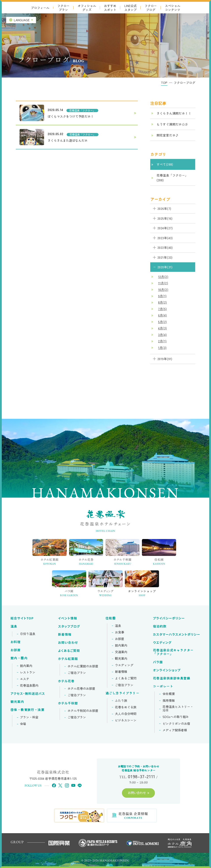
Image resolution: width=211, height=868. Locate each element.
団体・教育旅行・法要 (27, 710)
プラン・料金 (29, 717)
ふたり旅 (121, 701)
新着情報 (65, 635)
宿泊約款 (160, 626)
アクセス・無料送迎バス (28, 694)
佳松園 (111, 618)
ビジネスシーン (126, 720)
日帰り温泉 (28, 634)
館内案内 (26, 666)
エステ (25, 679)
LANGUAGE (22, 20)
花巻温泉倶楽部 (172, 678)
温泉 (14, 626)
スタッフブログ (69, 626)
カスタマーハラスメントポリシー (176, 635)
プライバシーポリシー (169, 618)
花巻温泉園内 (29, 686)
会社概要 (169, 694)
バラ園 (158, 662)
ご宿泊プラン (77, 673)
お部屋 (16, 650)
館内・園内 (19, 658)
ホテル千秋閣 (68, 703)
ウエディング (124, 665)
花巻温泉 (173, 652)
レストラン (28, 672)
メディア (175, 730)
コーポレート (163, 686)
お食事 (120, 632)
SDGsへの (176, 717)
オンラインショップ (167, 670)
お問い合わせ (68, 643)
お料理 (16, 642)
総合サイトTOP (22, 618)
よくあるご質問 (69, 651)
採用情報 (169, 701)
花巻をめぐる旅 (126, 707)
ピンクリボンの (176, 724)
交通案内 (121, 652)
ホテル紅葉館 (68, 659)
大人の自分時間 (126, 714)
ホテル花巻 (66, 681)
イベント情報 (68, 618)
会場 (23, 724)
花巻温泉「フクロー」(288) (172, 178)
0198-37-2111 (142, 776)
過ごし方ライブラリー (122, 693)
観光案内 (17, 702)
